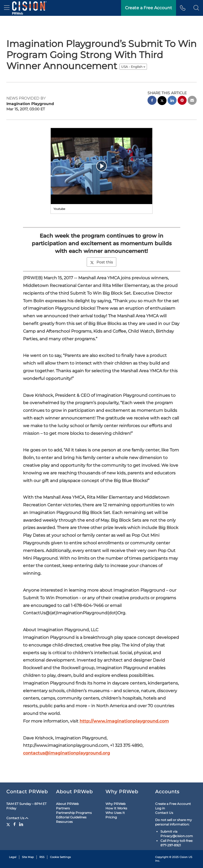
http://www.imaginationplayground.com (124, 721)
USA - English (133, 67)
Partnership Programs (74, 813)
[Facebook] (15, 824)
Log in (160, 808)
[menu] (7, 8)
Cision (184, 857)
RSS (42, 857)
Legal (13, 857)
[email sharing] (192, 101)
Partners (63, 808)
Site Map (28, 857)
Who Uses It (115, 813)
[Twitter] (9, 824)
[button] (196, 8)
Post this (101, 262)
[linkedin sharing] (172, 101)
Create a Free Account (173, 804)
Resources (64, 822)
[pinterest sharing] (182, 101)
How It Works (116, 808)
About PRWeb (67, 804)
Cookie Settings (60, 857)
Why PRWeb (116, 804)
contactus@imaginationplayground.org (66, 753)
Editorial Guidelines (71, 817)
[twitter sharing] (162, 101)
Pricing (111, 817)
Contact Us (17, 818)
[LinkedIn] (21, 824)
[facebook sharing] (152, 101)
